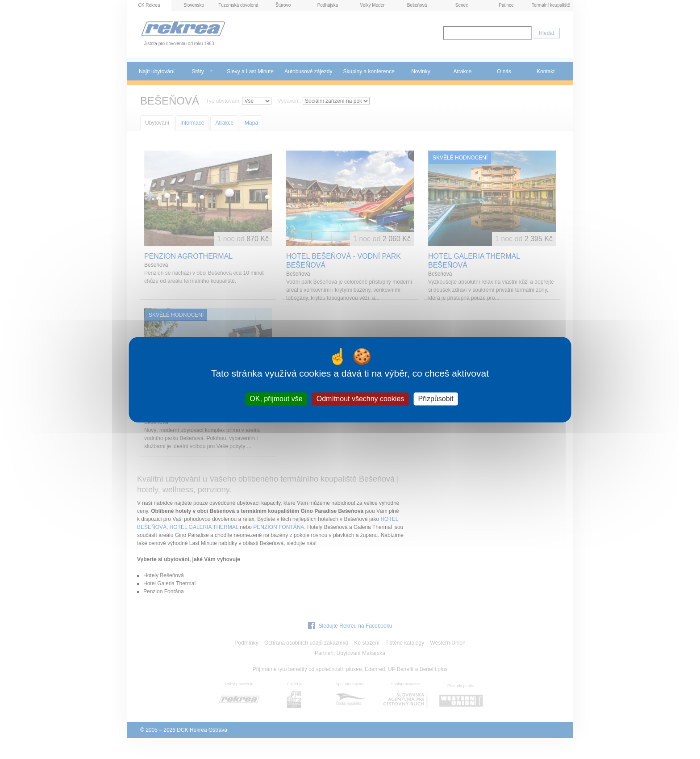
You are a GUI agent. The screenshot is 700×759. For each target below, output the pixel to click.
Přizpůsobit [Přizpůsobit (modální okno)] (435, 399)
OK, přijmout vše (276, 399)
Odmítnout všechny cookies (360, 399)
